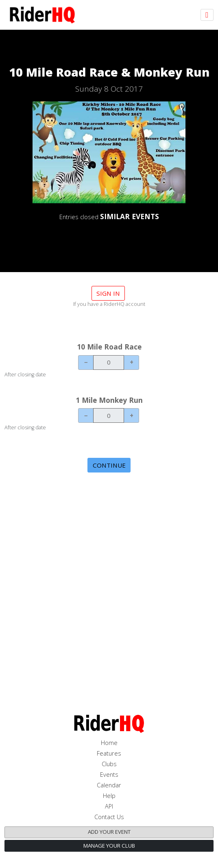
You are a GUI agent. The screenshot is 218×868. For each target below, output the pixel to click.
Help (109, 796)
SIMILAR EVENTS (130, 216)
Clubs (109, 764)
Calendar (109, 785)
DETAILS (109, 238)
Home (109, 743)
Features (109, 753)
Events (109, 775)
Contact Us (109, 817)
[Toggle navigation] (207, 15)
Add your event (109, 832)
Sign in (108, 293)
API (109, 806)
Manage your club (109, 846)
